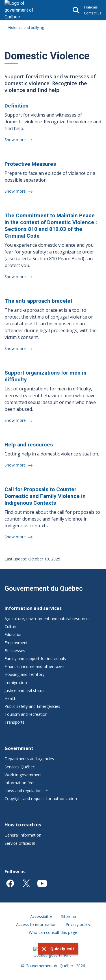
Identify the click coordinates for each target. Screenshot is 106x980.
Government (19, 748)
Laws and (26, 791)
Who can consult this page (53, 932)
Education (14, 634)
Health (10, 698)
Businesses (15, 651)
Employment (16, 643)
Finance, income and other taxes (34, 666)
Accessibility (41, 916)
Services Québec (20, 767)
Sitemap (69, 916)
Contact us (93, 13)
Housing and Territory (24, 674)
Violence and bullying (26, 27)
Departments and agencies (29, 759)
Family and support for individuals (35, 658)
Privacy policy (78, 924)
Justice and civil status (24, 690)
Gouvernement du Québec (44, 588)
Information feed (20, 783)
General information (23, 835)
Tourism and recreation (26, 714)
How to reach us (23, 825)
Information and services (33, 608)
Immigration (16, 683)
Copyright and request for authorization (41, 799)
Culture (11, 627)
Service (20, 843)
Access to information (36, 924)
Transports (15, 722)
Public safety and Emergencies (32, 706)
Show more (16, 140)
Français (91, 7)
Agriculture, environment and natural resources (47, 619)
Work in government (23, 775)
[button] (58, 949)
